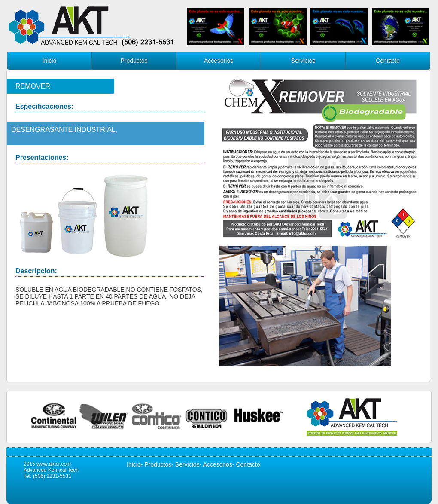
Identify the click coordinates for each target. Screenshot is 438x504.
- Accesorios (216, 464)
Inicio (50, 61)
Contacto (388, 61)
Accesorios (219, 61)
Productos (134, 61)
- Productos (156, 464)
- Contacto (246, 464)
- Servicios (185, 464)
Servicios (303, 61)
